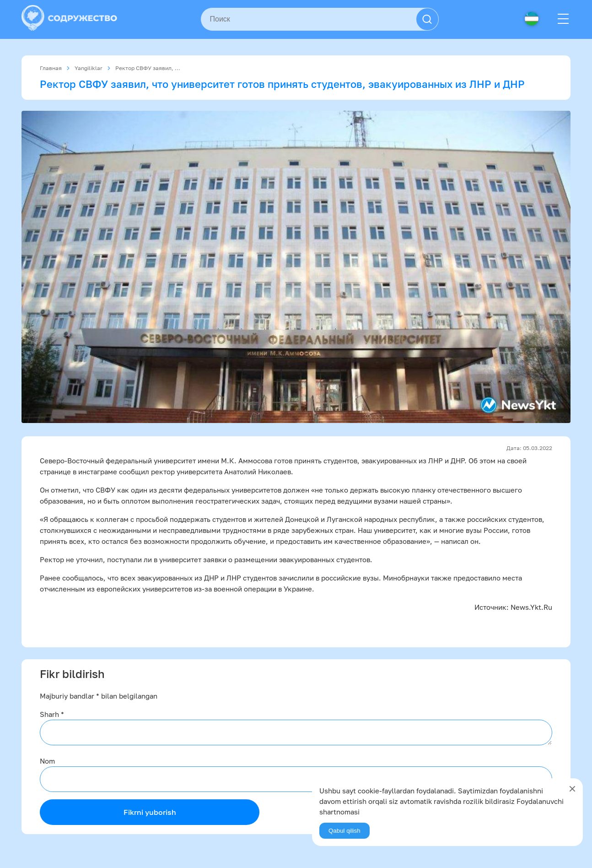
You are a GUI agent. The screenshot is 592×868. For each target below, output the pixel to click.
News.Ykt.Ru (531, 607)
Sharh (52, 714)
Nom (47, 761)
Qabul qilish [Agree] (344, 831)
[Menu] (563, 19)
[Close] (572, 789)
